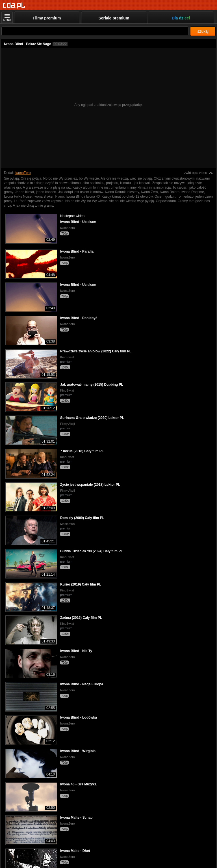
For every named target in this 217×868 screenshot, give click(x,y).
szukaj (203, 31)
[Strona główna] (14, 5)
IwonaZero (23, 173)
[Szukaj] (95, 31)
